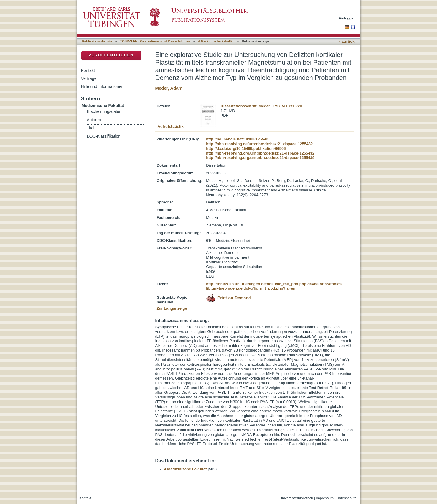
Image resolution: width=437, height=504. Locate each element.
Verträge (89, 78)
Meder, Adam (169, 88)
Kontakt (88, 70)
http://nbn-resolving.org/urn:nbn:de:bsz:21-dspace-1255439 (260, 158)
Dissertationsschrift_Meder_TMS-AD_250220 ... (263, 106)
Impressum (325, 498)
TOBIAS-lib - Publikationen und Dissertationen (155, 41)
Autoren (94, 120)
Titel (91, 128)
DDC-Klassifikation (104, 136)
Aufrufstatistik (170, 126)
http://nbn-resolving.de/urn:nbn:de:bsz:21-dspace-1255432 (259, 144)
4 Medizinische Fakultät (216, 41)
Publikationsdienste (97, 41)
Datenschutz (346, 498)
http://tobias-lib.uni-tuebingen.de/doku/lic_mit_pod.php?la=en (274, 286)
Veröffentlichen (111, 55)
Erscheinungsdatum (105, 112)
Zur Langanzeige (172, 308)
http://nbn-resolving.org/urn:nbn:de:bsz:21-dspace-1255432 (260, 153)
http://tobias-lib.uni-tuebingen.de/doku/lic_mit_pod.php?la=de (262, 284)
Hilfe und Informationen (102, 86)
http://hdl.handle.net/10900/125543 (237, 139)
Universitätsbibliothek (296, 498)
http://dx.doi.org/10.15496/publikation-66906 (246, 148)
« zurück (346, 41)
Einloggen (347, 18)
